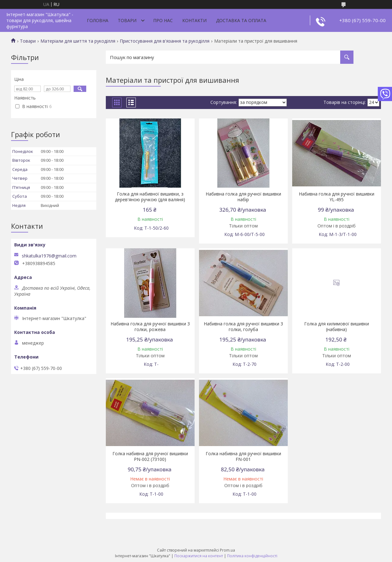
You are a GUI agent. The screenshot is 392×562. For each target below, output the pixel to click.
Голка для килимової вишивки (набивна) (337, 327)
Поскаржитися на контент (199, 556)
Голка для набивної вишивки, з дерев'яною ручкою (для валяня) (150, 197)
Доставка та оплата (241, 20)
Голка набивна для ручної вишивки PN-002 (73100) (150, 456)
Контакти (194, 20)
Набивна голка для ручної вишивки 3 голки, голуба (243, 327)
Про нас (163, 20)
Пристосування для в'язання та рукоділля (165, 41)
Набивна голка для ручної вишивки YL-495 (337, 197)
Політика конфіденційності (252, 556)
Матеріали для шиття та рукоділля (78, 41)
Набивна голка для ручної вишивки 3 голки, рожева (150, 327)
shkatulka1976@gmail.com (49, 256)
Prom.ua (227, 550)
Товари (127, 20)
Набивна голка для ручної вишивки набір (243, 197)
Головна (98, 20)
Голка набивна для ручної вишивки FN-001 (243, 456)
